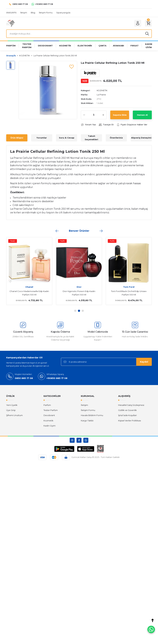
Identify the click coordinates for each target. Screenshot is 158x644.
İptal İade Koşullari (127, 415)
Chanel (29, 287)
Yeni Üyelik (12, 405)
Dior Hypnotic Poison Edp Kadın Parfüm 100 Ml (79, 293)
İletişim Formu (88, 410)
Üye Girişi (11, 410)
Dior (79, 287)
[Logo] (10, 23)
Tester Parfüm (51, 410)
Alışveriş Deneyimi (141, 138)
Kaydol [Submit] (144, 362)
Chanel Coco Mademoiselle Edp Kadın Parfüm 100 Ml (29, 293)
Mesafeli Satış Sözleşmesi (131, 405)
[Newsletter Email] (106, 362)
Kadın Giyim (50, 426)
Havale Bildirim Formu (92, 415)
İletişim (84, 405)
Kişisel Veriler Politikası (130, 421)
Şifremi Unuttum (14, 415)
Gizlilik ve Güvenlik (127, 410)
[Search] (79, 34)
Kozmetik (48, 421)
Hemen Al (142, 115)
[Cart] (148, 23)
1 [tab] (75, 311)
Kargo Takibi (87, 421)
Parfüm (47, 405)
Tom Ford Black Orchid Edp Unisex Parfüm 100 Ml (129, 293)
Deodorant (49, 415)
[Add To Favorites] (72, 67)
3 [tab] (83, 311)
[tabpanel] (29, 271)
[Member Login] (138, 23)
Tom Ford (129, 287)
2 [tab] (79, 311)
